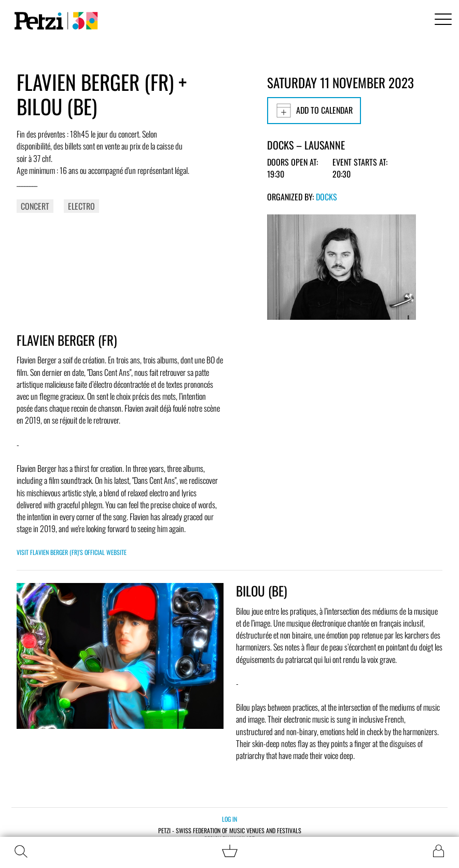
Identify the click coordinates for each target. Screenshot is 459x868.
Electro (81, 206)
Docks (326, 197)
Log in (230, 819)
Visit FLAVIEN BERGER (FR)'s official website (72, 552)
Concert (35, 206)
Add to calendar (314, 111)
